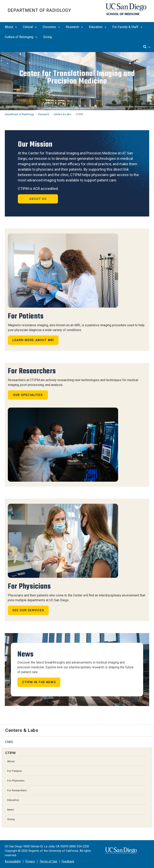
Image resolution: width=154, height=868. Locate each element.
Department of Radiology (39, 10)
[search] (147, 47)
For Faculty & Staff (127, 27)
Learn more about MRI (33, 340)
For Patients (15, 771)
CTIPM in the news (39, 682)
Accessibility (13, 861)
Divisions (51, 27)
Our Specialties (28, 395)
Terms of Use (48, 861)
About (11, 27)
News (11, 810)
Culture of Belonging (21, 37)
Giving (47, 37)
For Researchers (17, 790)
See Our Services (28, 610)
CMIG (9, 742)
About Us (38, 199)
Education (98, 27)
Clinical (30, 27)
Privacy (30, 861)
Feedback (68, 861)
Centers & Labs (62, 114)
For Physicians (16, 780)
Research (74, 27)
